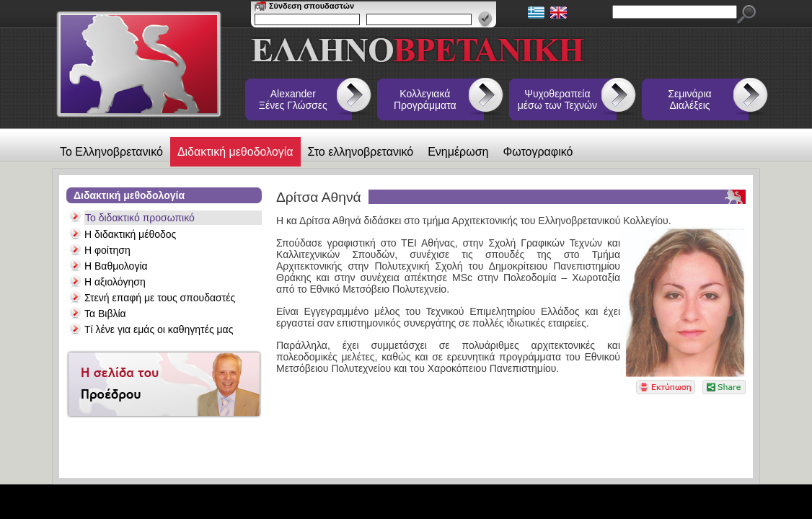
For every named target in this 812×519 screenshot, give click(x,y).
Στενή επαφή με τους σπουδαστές (160, 298)
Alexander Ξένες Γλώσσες (293, 99)
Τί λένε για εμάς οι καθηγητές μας (159, 329)
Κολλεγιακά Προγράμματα (425, 99)
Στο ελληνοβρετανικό (361, 152)
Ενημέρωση (458, 152)
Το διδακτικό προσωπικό (140, 218)
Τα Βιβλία (105, 314)
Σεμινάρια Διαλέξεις (689, 99)
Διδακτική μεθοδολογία (235, 152)
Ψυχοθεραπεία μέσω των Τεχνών (557, 99)
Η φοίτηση (107, 250)
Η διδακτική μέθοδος (130, 234)
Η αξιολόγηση (115, 282)
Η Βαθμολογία (116, 266)
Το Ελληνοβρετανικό (111, 152)
